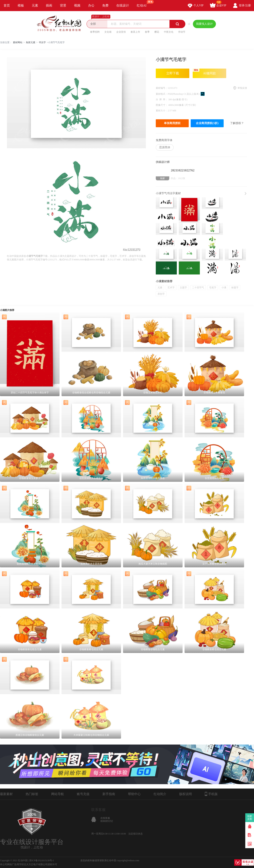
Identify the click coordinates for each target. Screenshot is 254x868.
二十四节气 (198, 288)
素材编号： (162, 88)
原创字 (161, 294)
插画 (49, 5)
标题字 (235, 288)
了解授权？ (237, 123)
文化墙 (108, 32)
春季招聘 (95, 32)
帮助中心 (134, 794)
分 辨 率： (162, 99)
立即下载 (173, 73)
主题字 (183, 288)
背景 (63, 5)
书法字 (42, 42)
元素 (35, 5)
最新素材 (6, 794)
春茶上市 (135, 32)
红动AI (143, 4)
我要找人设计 (204, 24)
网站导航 (58, 794)
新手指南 (109, 794)
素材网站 (18, 42)
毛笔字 (213, 288)
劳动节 (182, 32)
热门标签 (32, 794)
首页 (7, 5)
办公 (91, 5)
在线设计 (123, 5)
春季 (147, 32)
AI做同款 (204, 72)
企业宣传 (121, 32)
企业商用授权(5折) (207, 123)
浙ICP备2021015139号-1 (42, 860)
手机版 (211, 794)
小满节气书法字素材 (168, 193)
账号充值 (83, 794)
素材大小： (162, 111)
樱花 (157, 32)
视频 (77, 5)
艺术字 (171, 288)
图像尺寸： (162, 105)
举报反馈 (242, 88)
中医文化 (169, 32)
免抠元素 (31, 42)
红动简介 (160, 794)
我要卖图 (250, 818)
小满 (224, 288)
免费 (105, 5)
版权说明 (186, 794)
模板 (21, 5)
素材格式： (162, 94)
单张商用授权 (172, 123)
